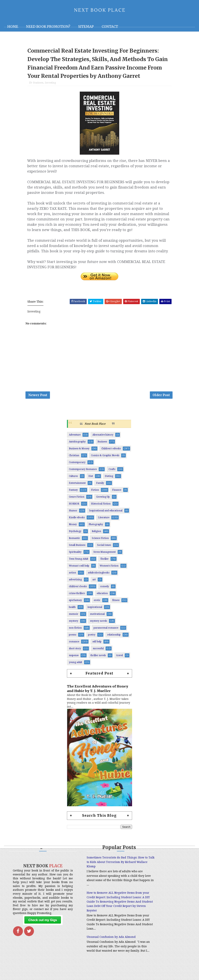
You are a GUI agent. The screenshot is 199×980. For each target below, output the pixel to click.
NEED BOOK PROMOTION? (48, 27)
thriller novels (98, 659)
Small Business (77, 549)
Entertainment (77, 487)
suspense (74, 659)
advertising (75, 583)
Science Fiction (100, 542)
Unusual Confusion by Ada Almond (97, 950)
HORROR (74, 508)
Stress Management (105, 556)
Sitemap (86, 27)
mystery (74, 625)
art (94, 583)
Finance (117, 494)
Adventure (75, 439)
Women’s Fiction (109, 570)
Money (73, 528)
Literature (104, 521)
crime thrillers (77, 597)
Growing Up (103, 501)
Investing (50, 85)
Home (13, 27)
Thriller (104, 563)
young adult (76, 666)
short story (75, 652)
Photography (96, 528)
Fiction (95, 494)
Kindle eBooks (77, 521)
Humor (73, 515)
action (72, 577)
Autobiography (77, 446)
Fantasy (73, 494)
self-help (97, 646)
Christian (74, 459)
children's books (78, 590)
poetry (92, 639)
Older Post (161, 398)
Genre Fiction (77, 501)
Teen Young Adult (79, 563)
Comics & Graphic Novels (105, 459)
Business (38, 85)
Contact (110, 27)
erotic (97, 604)
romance (74, 646)
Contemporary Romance (83, 473)
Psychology (75, 535)
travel (120, 659)
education (102, 597)
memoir (74, 618)
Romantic (74, 542)
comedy (105, 590)
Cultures (73, 480)
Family (100, 487)
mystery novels (99, 625)
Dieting (109, 480)
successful (98, 652)
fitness (116, 604)
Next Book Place (95, 427)
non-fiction (75, 632)
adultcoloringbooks (99, 577)
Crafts (112, 473)
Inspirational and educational (106, 515)
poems (73, 639)
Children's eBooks (111, 452)
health (72, 611)
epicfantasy (75, 604)
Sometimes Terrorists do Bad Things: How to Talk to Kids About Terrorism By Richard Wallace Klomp (97, 866)
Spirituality (75, 556)
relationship (114, 639)
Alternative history (103, 439)
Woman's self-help (79, 570)
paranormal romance (106, 632)
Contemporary (77, 466)
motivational (97, 618)
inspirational (95, 611)
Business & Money (79, 452)
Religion (96, 535)
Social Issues (104, 549)
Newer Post (38, 398)
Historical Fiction (101, 508)
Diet (91, 480)
